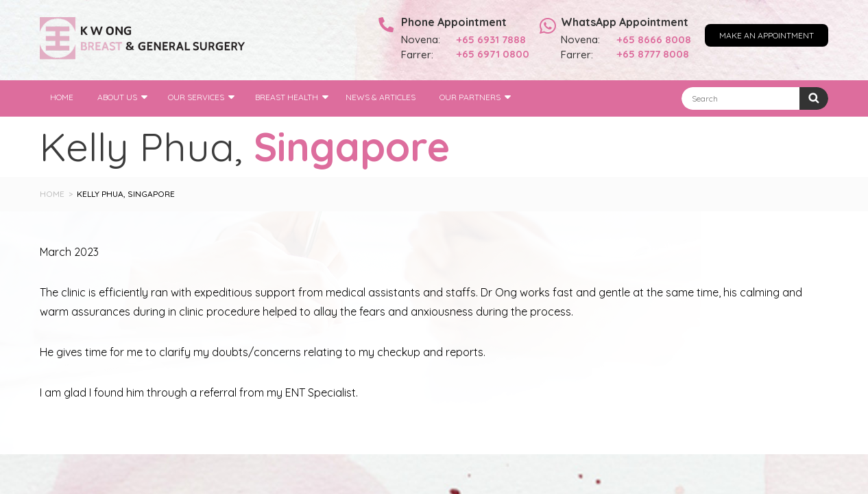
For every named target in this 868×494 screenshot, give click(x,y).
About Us (117, 97)
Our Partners (470, 97)
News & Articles (381, 97)
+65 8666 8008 (654, 39)
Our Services (196, 97)
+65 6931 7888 (491, 39)
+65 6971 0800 (493, 54)
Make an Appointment (767, 35)
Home (62, 97)
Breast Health (287, 97)
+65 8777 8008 (653, 54)
